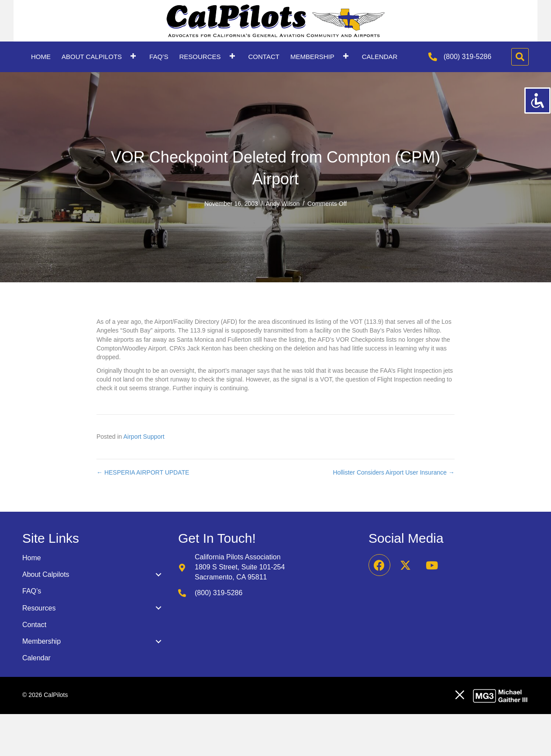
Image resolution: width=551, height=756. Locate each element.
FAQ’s (32, 591)
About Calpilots (46, 574)
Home (32, 558)
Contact (34, 625)
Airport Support (144, 437)
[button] (133, 56)
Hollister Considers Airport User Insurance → (394, 472)
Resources (39, 608)
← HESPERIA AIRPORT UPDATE (143, 472)
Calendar (36, 658)
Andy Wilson (283, 204)
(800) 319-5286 (467, 57)
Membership (41, 641)
